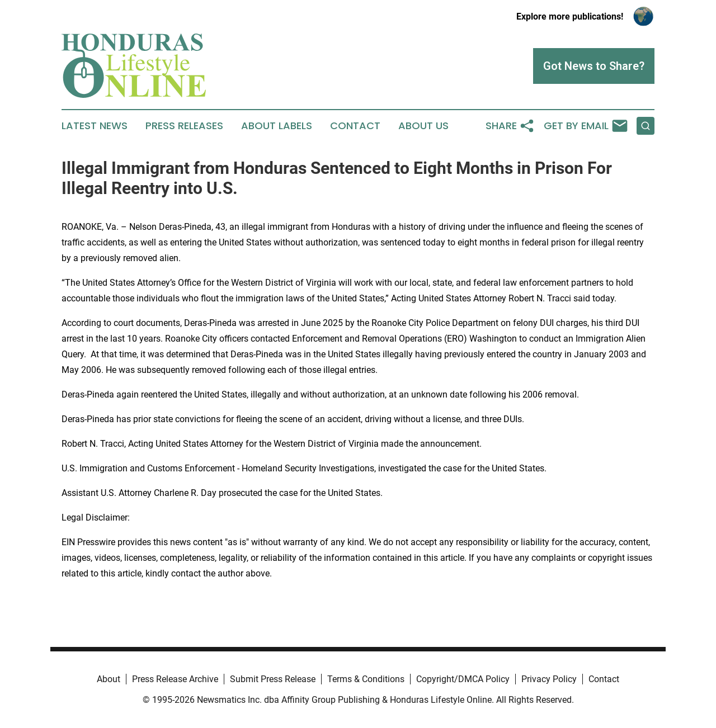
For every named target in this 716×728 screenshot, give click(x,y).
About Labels (277, 126)
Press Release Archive (175, 679)
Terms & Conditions (366, 679)
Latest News (95, 126)
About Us (423, 126)
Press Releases (184, 126)
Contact (355, 126)
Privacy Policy (549, 679)
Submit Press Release (273, 679)
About (109, 679)
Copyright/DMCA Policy (463, 679)
